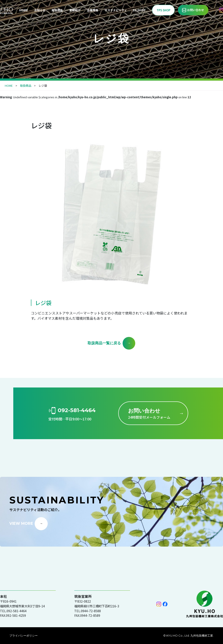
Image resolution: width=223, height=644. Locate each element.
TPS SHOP (163, 10)
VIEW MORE (21, 523)
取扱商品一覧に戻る (104, 343)
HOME (24, 10)
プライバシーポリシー (24, 636)
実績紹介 (75, 10)
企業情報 (93, 10)
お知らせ (40, 10)
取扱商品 (57, 10)
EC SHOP (139, 10)
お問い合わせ (196, 10)
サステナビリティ (116, 10)
